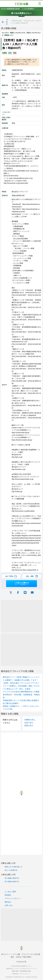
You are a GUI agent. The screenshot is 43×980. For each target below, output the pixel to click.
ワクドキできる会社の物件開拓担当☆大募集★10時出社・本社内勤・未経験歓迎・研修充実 (21, 695)
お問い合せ (9, 905)
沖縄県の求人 (30, 720)
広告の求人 (29, 723)
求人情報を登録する (12, 882)
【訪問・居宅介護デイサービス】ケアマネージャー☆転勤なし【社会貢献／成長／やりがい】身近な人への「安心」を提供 (21, 686)
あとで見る (11, 576)
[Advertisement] (21, 616)
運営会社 (8, 902)
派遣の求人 (29, 726)
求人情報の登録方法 (12, 878)
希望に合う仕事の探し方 (13, 867)
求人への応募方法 (11, 870)
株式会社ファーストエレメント (22, 974)
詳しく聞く (32, 62)
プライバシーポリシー (13, 898)
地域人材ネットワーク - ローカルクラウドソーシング (21, 969)
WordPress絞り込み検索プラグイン (21, 966)
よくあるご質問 (10, 892)
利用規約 (8, 895)
